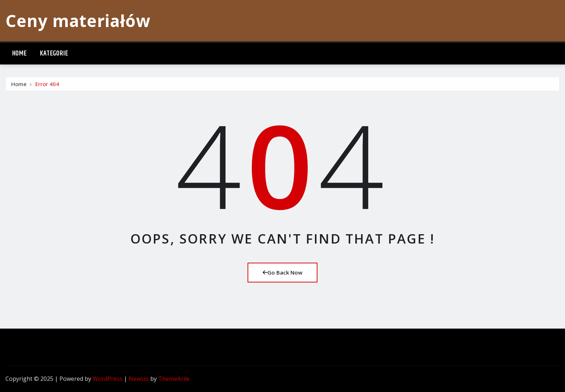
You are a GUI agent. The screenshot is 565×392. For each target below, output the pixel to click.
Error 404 (47, 86)
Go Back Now (282, 272)
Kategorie (54, 54)
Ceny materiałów (78, 21)
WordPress (108, 379)
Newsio (139, 379)
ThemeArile (174, 379)
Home (19, 54)
